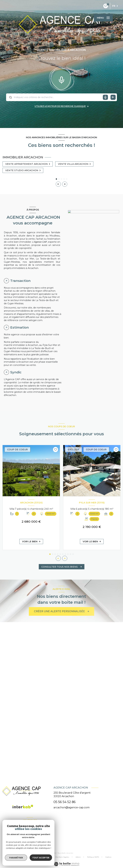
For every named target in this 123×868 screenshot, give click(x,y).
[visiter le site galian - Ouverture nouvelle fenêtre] (34, 837)
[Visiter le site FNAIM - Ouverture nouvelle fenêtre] (11, 837)
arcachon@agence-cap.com (72, 807)
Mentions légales (62, 857)
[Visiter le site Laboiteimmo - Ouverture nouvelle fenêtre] (67, 864)
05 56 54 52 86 (65, 802)
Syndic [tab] (16, 372)
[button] (65, 184)
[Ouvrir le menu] (103, 18)
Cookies (108, 857)
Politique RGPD (93, 857)
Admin (78, 857)
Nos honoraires (24, 857)
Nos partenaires (43, 857)
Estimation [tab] (20, 327)
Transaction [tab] (20, 281)
